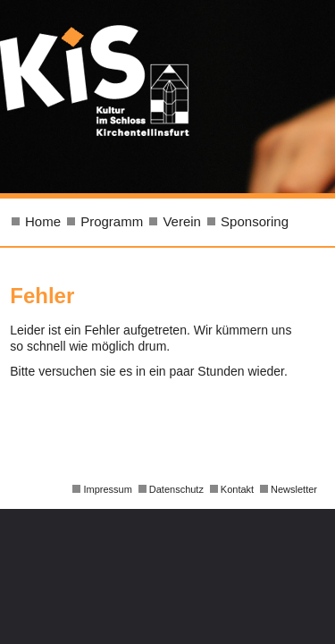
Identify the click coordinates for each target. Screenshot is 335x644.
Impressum (107, 489)
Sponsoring (255, 221)
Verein (182, 221)
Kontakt (237, 489)
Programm (112, 221)
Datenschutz (176, 489)
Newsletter (294, 489)
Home (43, 221)
